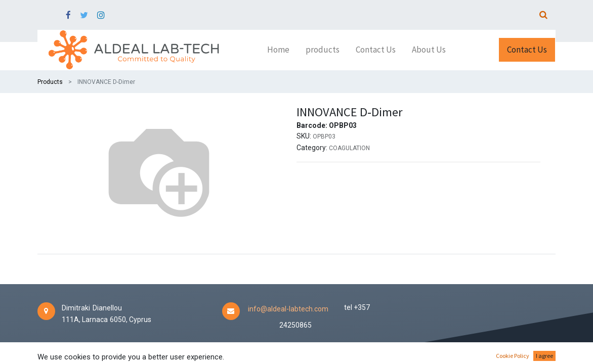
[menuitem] (278, 50)
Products (50, 82)
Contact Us (527, 50)
